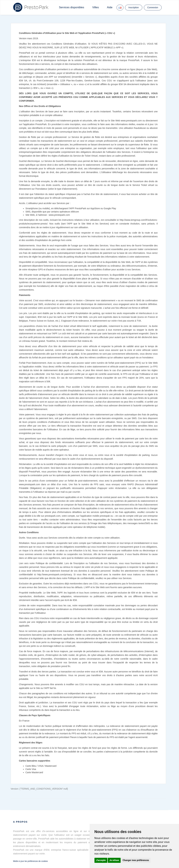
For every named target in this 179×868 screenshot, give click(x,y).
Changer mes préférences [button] (136, 860)
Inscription (134, 7)
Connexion (153, 7)
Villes (95, 7)
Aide (110, 7)
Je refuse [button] (114, 860)
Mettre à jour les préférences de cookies (30, 861)
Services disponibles (72, 7)
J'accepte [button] (101, 860)
